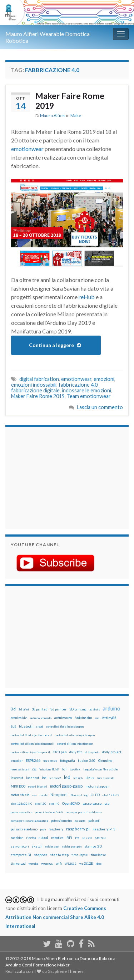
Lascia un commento (100, 407)
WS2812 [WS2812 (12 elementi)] (71, 864)
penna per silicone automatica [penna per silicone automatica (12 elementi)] (29, 821)
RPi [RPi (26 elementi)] (69, 838)
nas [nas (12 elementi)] (35, 795)
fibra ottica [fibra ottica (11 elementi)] (50, 761)
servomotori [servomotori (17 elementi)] (20, 846)
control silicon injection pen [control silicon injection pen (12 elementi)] (75, 744)
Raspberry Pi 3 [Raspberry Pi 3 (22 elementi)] (104, 829)
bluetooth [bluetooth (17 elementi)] (26, 726)
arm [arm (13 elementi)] (97, 718)
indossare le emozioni (86, 390)
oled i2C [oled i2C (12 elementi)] (41, 804)
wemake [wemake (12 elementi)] (33, 864)
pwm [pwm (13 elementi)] (43, 829)
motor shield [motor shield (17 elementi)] (20, 795)
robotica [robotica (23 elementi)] (57, 838)
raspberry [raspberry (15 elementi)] (56, 829)
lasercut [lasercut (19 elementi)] (17, 778)
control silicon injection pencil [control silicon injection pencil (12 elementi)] (30, 752)
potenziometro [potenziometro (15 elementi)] (61, 821)
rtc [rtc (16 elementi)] (77, 838)
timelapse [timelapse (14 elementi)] (98, 855)
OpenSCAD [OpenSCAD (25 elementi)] (71, 803)
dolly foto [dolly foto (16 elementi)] (76, 752)
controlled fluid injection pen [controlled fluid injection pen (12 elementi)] (65, 727)
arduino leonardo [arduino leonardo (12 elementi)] (41, 718)
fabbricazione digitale (35, 390)
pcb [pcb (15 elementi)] (107, 803)
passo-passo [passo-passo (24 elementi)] (92, 803)
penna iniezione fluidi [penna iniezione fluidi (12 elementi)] (49, 812)
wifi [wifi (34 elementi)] (59, 863)
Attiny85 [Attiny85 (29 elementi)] (109, 718)
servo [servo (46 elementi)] (100, 837)
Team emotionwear (89, 396)
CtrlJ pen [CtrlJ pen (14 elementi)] (60, 752)
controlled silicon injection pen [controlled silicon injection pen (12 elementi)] (75, 735)
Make (76, 115)
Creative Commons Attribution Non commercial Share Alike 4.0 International (56, 917)
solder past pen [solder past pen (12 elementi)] (72, 846)
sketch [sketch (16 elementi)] (37, 846)
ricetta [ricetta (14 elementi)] (31, 838)
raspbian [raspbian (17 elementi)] (17, 838)
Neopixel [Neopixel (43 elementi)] (59, 795)
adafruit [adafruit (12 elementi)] (95, 709)
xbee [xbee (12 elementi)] (99, 864)
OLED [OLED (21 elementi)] (95, 795)
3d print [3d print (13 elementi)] (24, 709)
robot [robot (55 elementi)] (43, 837)
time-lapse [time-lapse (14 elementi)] (80, 855)
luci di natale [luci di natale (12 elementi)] (106, 778)
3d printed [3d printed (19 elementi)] (40, 709)
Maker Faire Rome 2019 (70, 101)
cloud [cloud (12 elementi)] (40, 727)
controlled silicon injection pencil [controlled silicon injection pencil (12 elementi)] (33, 744)
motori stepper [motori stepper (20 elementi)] (97, 786)
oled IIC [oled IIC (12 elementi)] (54, 804)
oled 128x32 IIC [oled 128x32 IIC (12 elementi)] (21, 804)
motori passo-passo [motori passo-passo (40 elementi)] (66, 786)
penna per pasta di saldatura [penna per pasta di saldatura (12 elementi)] (84, 812)
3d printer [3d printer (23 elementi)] (58, 709)
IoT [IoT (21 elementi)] (64, 769)
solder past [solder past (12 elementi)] (52, 846)
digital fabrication (39, 379)
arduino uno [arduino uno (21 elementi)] (63, 718)
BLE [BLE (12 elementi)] (13, 727)
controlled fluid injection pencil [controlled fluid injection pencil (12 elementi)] (31, 735)
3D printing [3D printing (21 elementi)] (78, 709)
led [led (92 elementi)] (67, 777)
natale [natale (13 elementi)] (44, 795)
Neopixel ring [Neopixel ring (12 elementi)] (79, 795)
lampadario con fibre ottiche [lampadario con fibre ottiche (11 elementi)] (101, 769)
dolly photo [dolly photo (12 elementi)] (92, 752)
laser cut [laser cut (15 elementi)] (33, 778)
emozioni (104, 379)
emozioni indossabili (34, 385)
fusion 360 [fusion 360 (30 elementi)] (87, 760)
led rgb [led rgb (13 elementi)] (78, 778)
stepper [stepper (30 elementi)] (41, 855)
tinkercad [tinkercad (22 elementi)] (18, 863)
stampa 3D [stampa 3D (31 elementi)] (93, 846)
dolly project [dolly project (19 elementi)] (112, 752)
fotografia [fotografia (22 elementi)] (68, 761)
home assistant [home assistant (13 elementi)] (20, 769)
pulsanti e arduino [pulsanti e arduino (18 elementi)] (24, 829)
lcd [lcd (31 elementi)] (44, 778)
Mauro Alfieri (53, 115)
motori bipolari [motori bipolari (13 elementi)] (38, 786)
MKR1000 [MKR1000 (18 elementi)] (18, 786)
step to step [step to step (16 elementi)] (59, 855)
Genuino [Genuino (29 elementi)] (105, 760)
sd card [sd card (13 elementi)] (87, 838)
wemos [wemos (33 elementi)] (47, 863)
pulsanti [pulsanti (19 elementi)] (94, 821)
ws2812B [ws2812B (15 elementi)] (86, 863)
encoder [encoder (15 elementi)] (17, 761)
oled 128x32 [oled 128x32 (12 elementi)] (111, 795)
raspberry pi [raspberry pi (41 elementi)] (78, 829)
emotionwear (27, 149)
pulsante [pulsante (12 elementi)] (80, 821)
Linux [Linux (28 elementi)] (90, 778)
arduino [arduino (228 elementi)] (111, 708)
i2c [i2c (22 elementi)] (34, 769)
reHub (87, 297)
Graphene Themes (66, 971)
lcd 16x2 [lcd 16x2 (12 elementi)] (55, 778)
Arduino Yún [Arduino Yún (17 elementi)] (83, 718)
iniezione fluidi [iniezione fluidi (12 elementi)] (49, 769)
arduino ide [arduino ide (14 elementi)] (19, 718)
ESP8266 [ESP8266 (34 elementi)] (33, 760)
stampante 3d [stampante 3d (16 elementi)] (21, 855)
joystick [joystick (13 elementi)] (75, 769)
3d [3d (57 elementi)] (13, 709)
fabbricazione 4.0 (78, 385)
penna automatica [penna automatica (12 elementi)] (21, 812)
